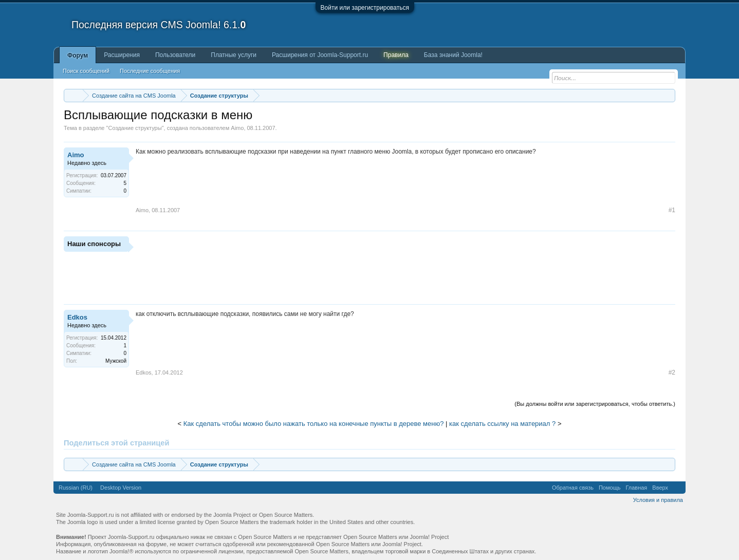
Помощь (610, 488)
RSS (677, 488)
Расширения (122, 55)
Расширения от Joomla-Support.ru (320, 55)
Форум (78, 55)
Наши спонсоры (94, 244)
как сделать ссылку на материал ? (502, 424)
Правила (396, 55)
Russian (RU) (76, 488)
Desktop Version (121, 488)
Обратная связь (573, 488)
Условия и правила (658, 500)
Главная (636, 488)
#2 (672, 372)
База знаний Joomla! (453, 55)
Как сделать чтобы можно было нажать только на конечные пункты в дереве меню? (314, 424)
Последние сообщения (150, 71)
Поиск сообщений (86, 71)
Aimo (237, 128)
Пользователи (175, 55)
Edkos (77, 317)
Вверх (660, 488)
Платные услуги (234, 55)
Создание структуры (135, 128)
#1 (672, 210)
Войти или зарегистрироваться (365, 8)
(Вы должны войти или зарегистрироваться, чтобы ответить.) (595, 404)
